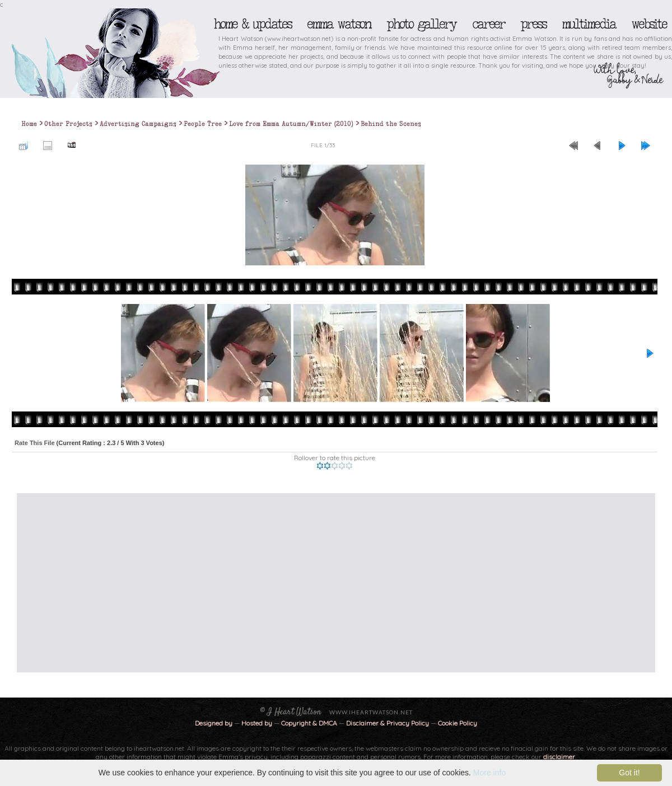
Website (649, 24)
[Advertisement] (249, 583)
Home (29, 124)
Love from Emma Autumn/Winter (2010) (291, 124)
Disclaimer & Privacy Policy (388, 723)
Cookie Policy (458, 723)
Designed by (214, 723)
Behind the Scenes (391, 124)
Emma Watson (339, 24)
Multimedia (589, 24)
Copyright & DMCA (309, 723)
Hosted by (257, 723)
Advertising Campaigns (138, 124)
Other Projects (68, 124)
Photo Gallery (421, 24)
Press (533, 24)
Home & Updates (252, 24)
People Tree (203, 124)
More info (489, 773)
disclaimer (559, 757)
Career (488, 24)
